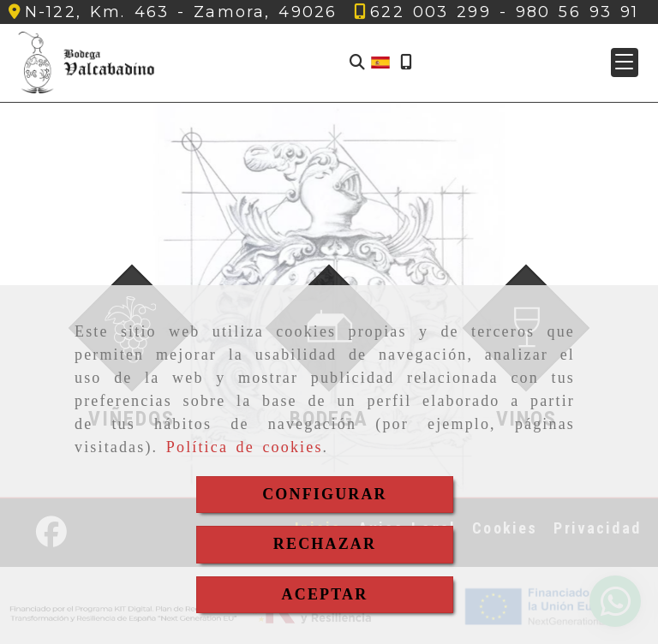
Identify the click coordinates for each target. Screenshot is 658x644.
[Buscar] (357, 63)
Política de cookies (245, 447)
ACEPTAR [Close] (325, 594)
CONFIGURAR (325, 494)
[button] (625, 63)
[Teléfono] (431, 12)
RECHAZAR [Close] (325, 544)
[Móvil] (406, 63)
